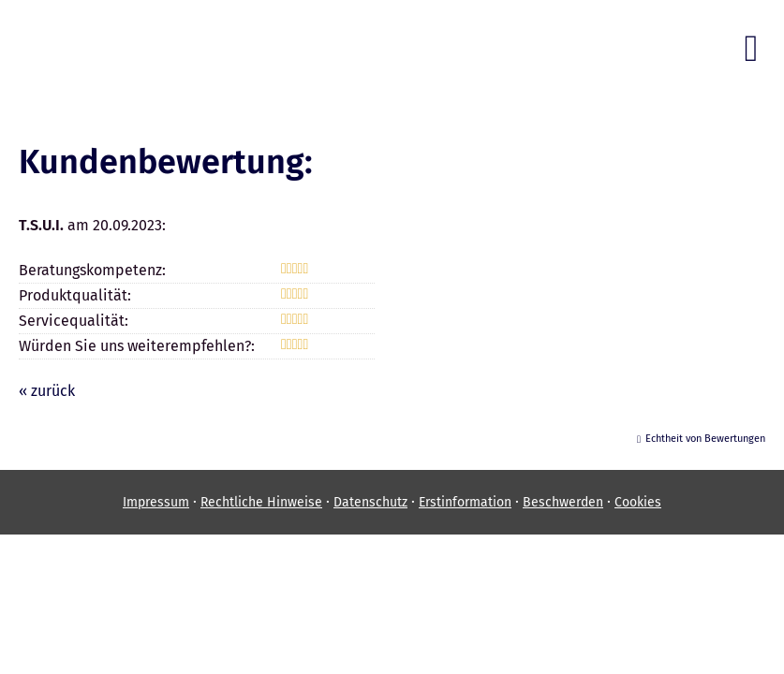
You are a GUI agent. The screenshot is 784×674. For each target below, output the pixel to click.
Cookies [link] (638, 502)
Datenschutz (370, 502)
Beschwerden (563, 502)
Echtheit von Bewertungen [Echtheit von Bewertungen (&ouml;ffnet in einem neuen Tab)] (705, 439)
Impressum (156, 502)
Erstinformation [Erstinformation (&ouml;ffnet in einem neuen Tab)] (465, 502)
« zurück (47, 391)
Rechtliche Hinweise (261, 502)
